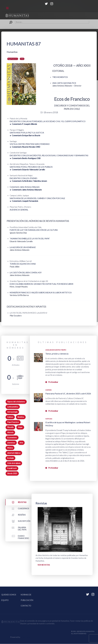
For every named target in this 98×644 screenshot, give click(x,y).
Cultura (10, 417)
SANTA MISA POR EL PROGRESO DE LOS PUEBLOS (31, 167)
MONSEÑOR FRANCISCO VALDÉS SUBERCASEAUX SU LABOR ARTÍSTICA (41, 293)
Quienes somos (9, 595)
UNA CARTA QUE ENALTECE (64, 83)
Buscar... (9, 21)
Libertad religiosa (14, 453)
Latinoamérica (13, 407)
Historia (10, 432)
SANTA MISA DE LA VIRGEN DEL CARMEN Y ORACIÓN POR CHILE (37, 198)
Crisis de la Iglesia (14, 463)
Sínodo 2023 (12, 473)
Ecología (10, 458)
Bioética (21, 417)
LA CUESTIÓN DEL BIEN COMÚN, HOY (26, 273)
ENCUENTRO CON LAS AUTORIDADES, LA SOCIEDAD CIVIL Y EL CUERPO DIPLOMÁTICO (48, 121)
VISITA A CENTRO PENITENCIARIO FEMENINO (30, 144)
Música (10, 448)
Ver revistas (44, 565)
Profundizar (53, 382)
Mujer (20, 427)
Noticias (49, 419)
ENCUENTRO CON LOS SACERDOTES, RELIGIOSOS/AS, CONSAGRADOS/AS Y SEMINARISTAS (49, 155)
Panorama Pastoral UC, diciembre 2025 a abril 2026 (68, 393)
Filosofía (10, 427)
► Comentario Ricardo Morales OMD (25, 147)
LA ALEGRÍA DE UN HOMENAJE (23, 247)
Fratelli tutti (12, 468)
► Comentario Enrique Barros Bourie (25, 135)
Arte (21, 443)
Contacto (26, 606)
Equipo (5, 600)
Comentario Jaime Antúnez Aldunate (25, 187)
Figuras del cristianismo (16, 402)
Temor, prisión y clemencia (57, 354)
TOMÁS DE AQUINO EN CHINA (23, 264)
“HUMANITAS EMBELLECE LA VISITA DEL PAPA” (30, 239)
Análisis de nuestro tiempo (56, 350)
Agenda (48, 390)
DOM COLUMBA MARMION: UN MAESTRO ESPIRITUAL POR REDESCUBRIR (41, 284)
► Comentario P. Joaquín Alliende (23, 124)
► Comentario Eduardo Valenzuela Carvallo (27, 170)
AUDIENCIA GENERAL (19, 210)
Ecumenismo (12, 438)
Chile (22, 59)
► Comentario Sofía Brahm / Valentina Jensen (28, 181)
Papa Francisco (13, 59)
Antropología (12, 412)
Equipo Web (26, 637)
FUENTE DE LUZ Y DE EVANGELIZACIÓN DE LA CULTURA (34, 230)
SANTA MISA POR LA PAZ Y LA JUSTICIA (27, 133)
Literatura (11, 443)
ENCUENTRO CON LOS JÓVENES (23, 178)
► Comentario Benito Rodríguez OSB (25, 158)
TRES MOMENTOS (60, 77)
